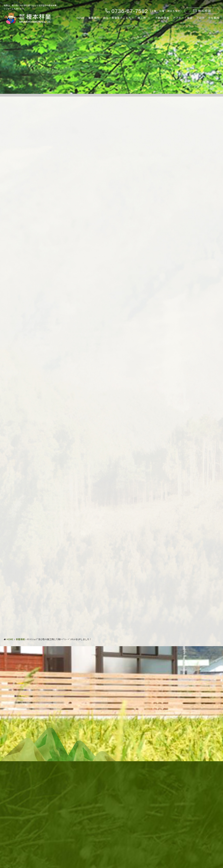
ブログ (200, 18)
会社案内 (214, 18)
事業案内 (94, 18)
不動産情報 (162, 18)
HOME (81, 18)
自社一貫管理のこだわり (119, 18)
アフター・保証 (183, 18)
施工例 (142, 18)
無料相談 (202, 11)
